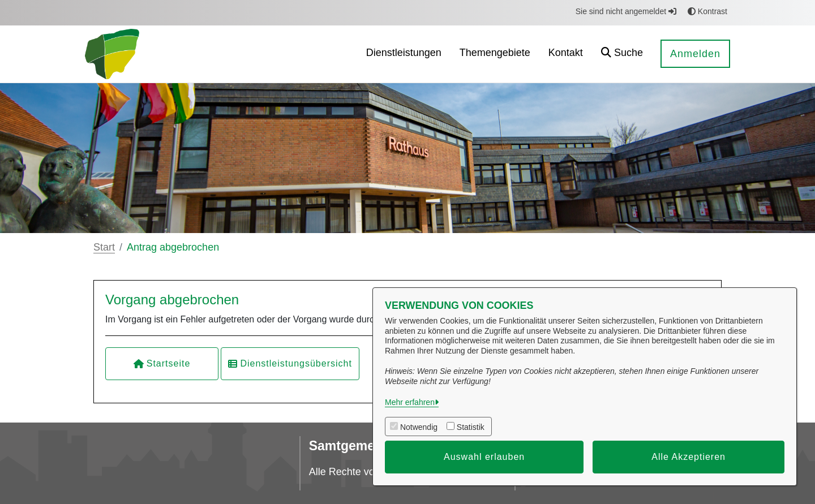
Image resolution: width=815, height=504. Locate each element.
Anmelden (695, 54)
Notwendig (419, 427)
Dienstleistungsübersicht (290, 363)
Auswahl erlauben (484, 457)
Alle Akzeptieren (689, 457)
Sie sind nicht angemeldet (626, 11)
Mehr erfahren (410, 402)
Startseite (162, 363)
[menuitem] (404, 54)
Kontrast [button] (707, 11)
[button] (622, 54)
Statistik (471, 427)
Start (104, 247)
